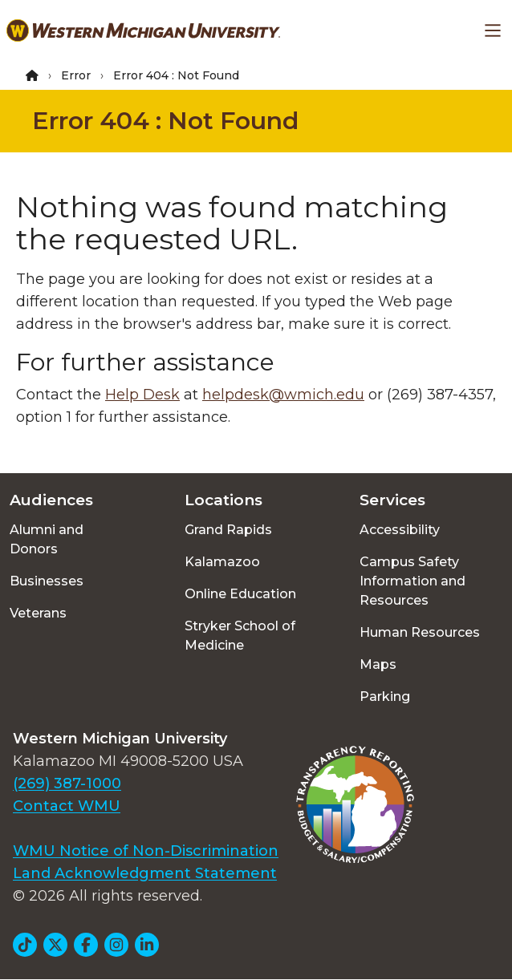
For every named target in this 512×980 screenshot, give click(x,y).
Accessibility (400, 530)
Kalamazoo (222, 562)
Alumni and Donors (47, 539)
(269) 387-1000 (67, 784)
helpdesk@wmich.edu (283, 395)
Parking (385, 697)
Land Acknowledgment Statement (145, 873)
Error (76, 75)
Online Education (240, 594)
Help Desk (142, 395)
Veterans (38, 613)
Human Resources (420, 632)
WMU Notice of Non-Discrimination (146, 851)
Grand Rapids (228, 530)
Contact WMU (67, 806)
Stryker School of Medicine (240, 636)
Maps (378, 664)
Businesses (47, 581)
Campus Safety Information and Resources (412, 581)
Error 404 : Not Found (165, 121)
